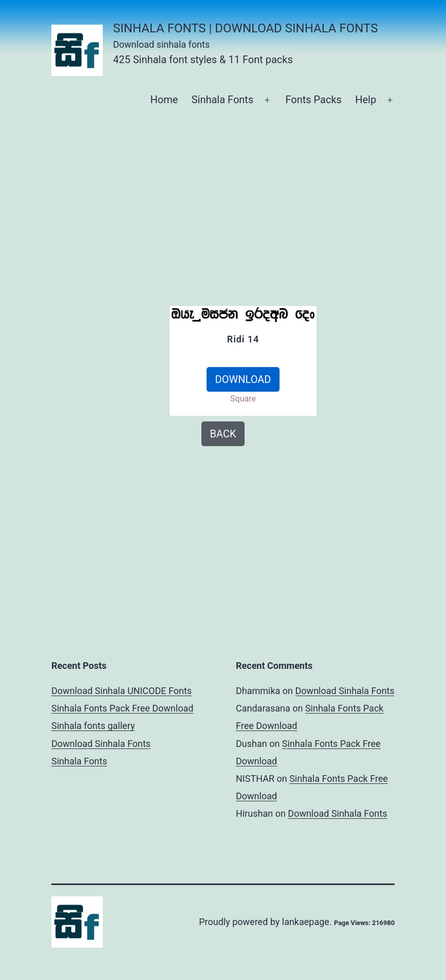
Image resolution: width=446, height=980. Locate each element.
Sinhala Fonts (223, 100)
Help (366, 100)
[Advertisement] (100, 357)
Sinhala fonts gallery (93, 726)
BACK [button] (223, 434)
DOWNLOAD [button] (243, 379)
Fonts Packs (313, 100)
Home (164, 100)
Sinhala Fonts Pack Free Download (122, 708)
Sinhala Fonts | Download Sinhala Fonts (245, 28)
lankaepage (306, 922)
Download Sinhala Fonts (101, 744)
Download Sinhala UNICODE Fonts (122, 691)
